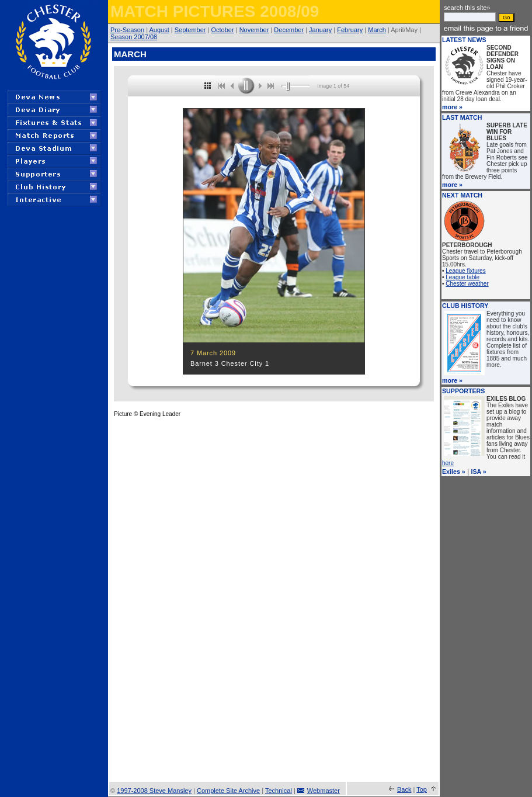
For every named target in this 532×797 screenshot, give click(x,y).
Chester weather (467, 284)
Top (422, 789)
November (254, 30)
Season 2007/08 (134, 37)
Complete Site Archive (228, 791)
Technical (279, 791)
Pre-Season (127, 30)
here (448, 463)
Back (404, 789)
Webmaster (324, 791)
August (159, 30)
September (190, 30)
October (223, 30)
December (289, 30)
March (377, 30)
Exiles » (454, 472)
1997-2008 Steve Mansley (154, 791)
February (350, 30)
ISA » (479, 472)
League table (463, 277)
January (320, 30)
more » (452, 107)
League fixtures (465, 271)
